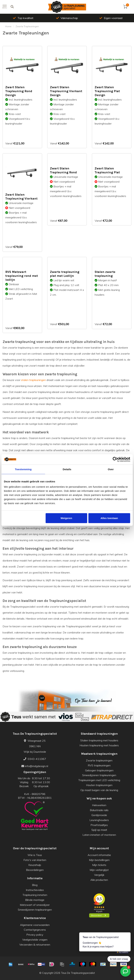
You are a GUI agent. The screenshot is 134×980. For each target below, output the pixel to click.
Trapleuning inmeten (35, 895)
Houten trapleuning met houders (99, 745)
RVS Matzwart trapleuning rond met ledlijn (22, 276)
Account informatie (99, 855)
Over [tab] (111, 469)
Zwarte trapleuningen (99, 760)
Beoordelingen (35, 870)
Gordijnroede (99, 815)
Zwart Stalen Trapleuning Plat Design (107, 91)
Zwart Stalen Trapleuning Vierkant (21, 197)
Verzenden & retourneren (35, 945)
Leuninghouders (99, 820)
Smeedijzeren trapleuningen (99, 775)
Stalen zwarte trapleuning (105, 274)
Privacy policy (35, 935)
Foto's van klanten (35, 860)
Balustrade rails (99, 810)
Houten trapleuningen (99, 785)
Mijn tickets (99, 865)
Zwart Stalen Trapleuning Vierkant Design (66, 91)
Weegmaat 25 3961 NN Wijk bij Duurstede (35, 746)
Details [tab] (67, 469)
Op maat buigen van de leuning (99, 790)
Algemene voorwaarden (35, 925)
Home (8, 26)
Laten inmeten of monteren (99, 835)
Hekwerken (99, 805)
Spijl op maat (99, 830)
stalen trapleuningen (33, 380)
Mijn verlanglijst (99, 870)
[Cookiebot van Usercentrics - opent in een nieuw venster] (115, 459)
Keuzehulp (35, 865)
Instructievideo (35, 890)
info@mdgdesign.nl (35, 766)
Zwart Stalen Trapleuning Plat (107, 170)
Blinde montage (35, 900)
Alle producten (99, 880)
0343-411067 (35, 759)
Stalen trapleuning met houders (99, 740)
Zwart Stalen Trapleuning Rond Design (19, 91)
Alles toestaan (109, 518)
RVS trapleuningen (99, 765)
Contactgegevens (35, 930)
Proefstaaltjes (99, 825)
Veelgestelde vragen (35, 940)
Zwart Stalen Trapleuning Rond (63, 170)
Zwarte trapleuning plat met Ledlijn (65, 274)
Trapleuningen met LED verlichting (99, 780)
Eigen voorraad (111, 18)
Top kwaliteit (23, 18)
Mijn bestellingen (99, 860)
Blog (35, 885)
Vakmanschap (67, 18)
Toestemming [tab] (23, 469)
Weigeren (66, 518)
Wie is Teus (35, 855)
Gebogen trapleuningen (99, 770)
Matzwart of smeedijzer (35, 905)
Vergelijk (99, 875)
